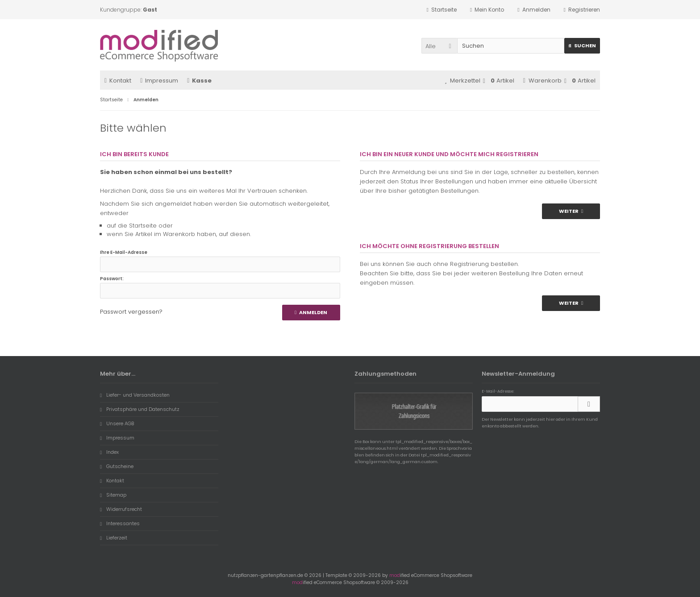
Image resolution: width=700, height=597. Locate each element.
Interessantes (120, 523)
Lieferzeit (114, 538)
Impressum (159, 81)
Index (109, 452)
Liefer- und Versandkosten (135, 395)
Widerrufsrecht (121, 509)
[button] (439, 46)
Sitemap (113, 495)
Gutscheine (117, 466)
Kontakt (118, 81)
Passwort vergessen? (131, 312)
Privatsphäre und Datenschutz (140, 409)
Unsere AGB (117, 423)
